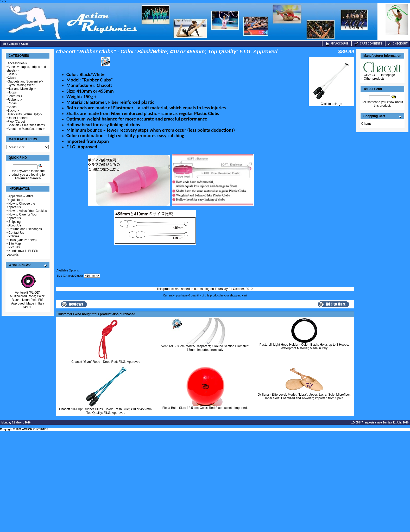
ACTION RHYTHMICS (35, 429)
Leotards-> (15, 96)
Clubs (25, 44)
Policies (14, 236)
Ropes (12, 103)
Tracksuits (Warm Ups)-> (25, 114)
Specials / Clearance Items (26, 125)
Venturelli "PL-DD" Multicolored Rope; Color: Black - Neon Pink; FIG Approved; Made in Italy (27, 298)
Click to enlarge (331, 102)
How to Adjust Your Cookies (28, 211)
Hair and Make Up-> (22, 89)
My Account (337, 44)
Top (4, 44)
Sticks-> (13, 111)
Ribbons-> (15, 100)
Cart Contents (368, 44)
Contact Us (16, 233)
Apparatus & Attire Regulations (20, 198)
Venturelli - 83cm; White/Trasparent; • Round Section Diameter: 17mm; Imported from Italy (205, 348)
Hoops (12, 92)
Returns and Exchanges (25, 229)
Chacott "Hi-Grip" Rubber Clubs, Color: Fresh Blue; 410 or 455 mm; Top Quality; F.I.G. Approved (106, 411)
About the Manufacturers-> (26, 129)
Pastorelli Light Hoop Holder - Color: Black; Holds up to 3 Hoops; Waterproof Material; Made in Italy (304, 346)
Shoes (12, 107)
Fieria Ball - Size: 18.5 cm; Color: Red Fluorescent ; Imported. (205, 408)
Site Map (15, 244)
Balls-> (12, 74)
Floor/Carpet (16, 122)
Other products (374, 79)
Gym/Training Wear (21, 85)
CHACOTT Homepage (379, 75)
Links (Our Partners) (23, 240)
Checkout (397, 44)
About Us (15, 225)
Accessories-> (17, 63)
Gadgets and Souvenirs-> (25, 81)
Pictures (14, 247)
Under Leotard (18, 118)
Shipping (15, 222)
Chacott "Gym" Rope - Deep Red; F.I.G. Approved (106, 362)
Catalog (14, 44)
